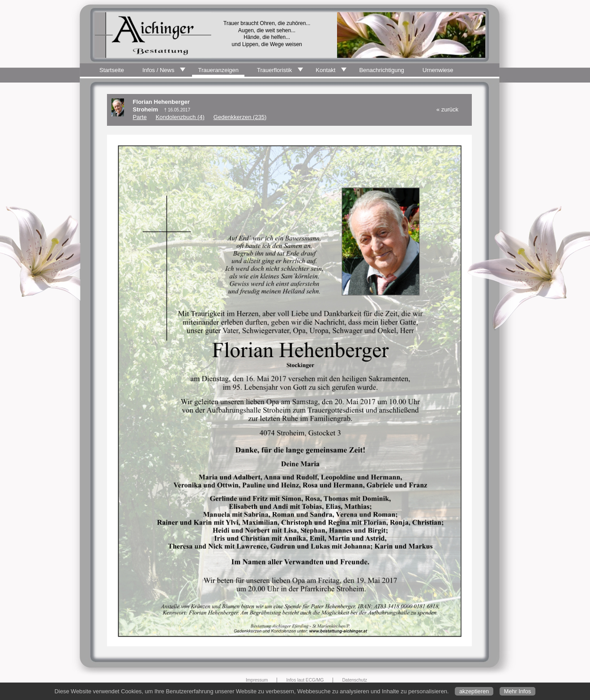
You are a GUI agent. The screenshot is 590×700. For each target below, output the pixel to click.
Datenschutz (355, 680)
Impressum (257, 680)
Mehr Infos (517, 691)
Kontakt (325, 70)
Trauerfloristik (274, 70)
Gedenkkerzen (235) (240, 117)
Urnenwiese (438, 70)
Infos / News (158, 70)
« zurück (447, 109)
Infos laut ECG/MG (305, 680)
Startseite (112, 70)
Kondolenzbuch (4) (180, 117)
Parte (140, 117)
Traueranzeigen (218, 70)
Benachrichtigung (381, 70)
